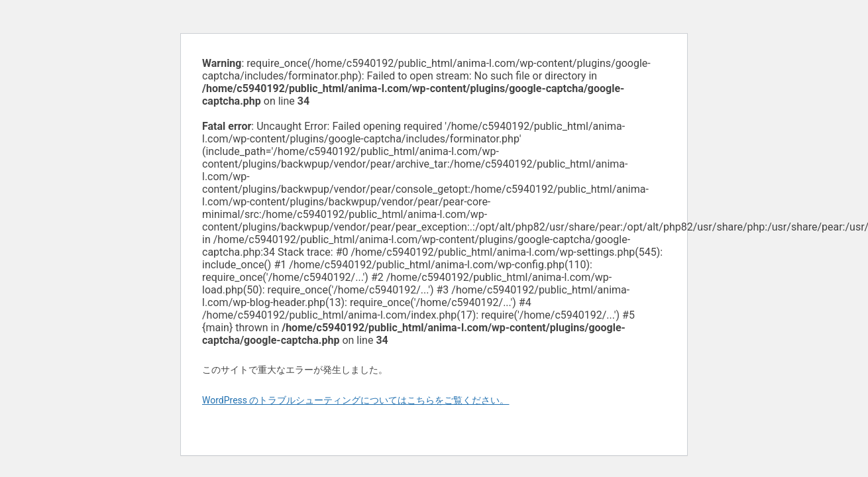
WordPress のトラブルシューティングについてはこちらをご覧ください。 (356, 400)
